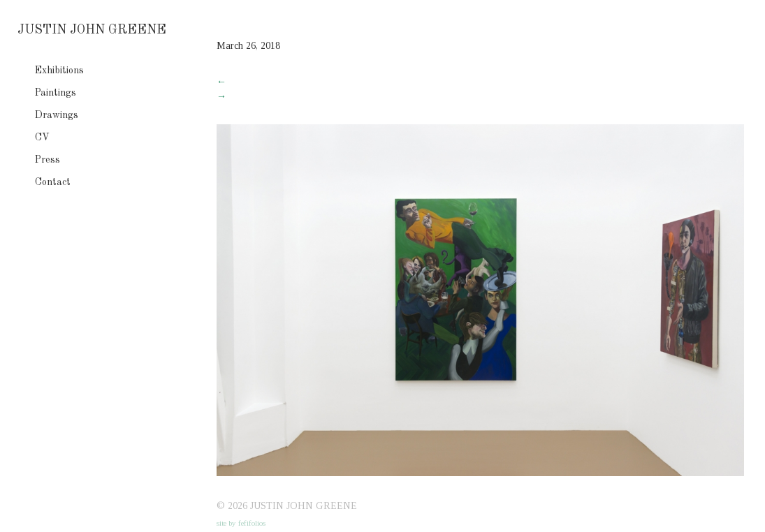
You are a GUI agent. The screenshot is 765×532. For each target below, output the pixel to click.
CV (42, 138)
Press (48, 160)
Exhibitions (59, 71)
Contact (53, 182)
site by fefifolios (241, 523)
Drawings (57, 115)
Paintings (56, 93)
